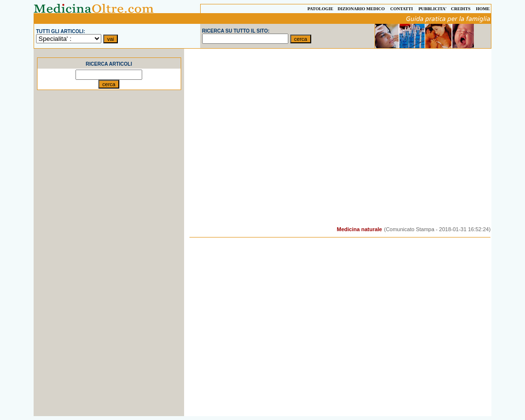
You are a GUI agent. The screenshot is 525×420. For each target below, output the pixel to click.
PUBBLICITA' (432, 9)
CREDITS (461, 9)
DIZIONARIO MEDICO (361, 9)
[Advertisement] (109, 270)
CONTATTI (402, 9)
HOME (483, 9)
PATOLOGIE (320, 9)
